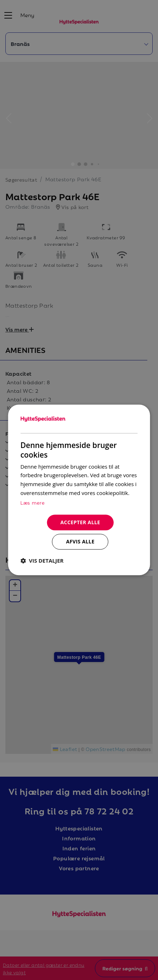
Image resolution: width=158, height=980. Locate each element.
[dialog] (79, 490)
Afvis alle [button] (80, 542)
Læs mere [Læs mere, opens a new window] (32, 502)
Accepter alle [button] (80, 522)
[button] (42, 561)
